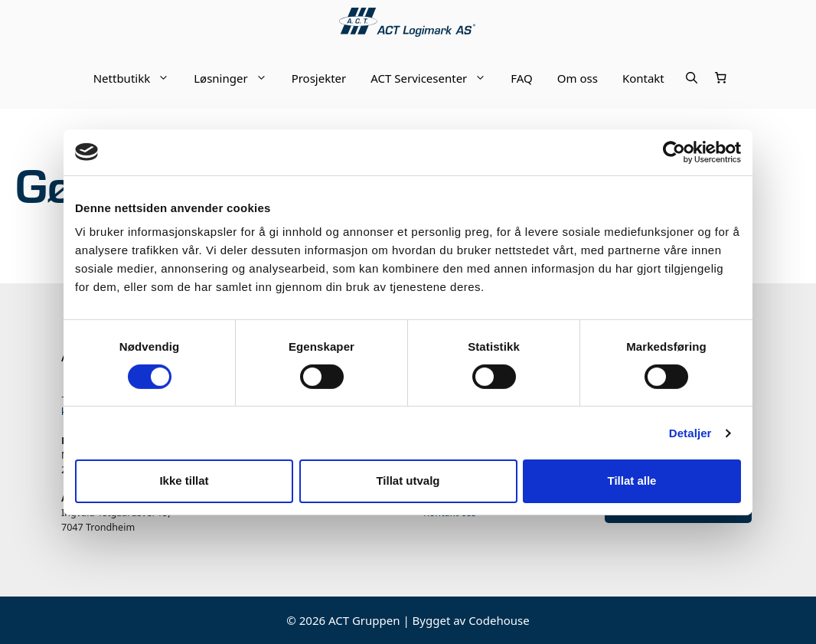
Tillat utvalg (408, 481)
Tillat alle (632, 481)
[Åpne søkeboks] (692, 78)
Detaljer (690, 433)
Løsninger (236, 78)
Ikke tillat (184, 481)
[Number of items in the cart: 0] (721, 78)
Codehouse (499, 620)
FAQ (522, 78)
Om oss (578, 78)
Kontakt (643, 78)
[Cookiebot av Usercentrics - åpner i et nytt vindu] (674, 152)
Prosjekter (319, 78)
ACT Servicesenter (434, 78)
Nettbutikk (138, 78)
